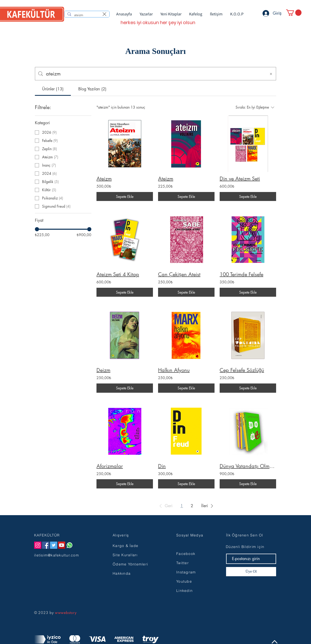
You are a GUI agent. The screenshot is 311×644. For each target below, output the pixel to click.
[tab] (53, 89)
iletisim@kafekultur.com (57, 555)
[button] (294, 13)
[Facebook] (46, 545)
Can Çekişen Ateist (179, 274)
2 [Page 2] (192, 506)
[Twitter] (54, 545)
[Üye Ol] (251, 572)
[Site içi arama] (154, 74)
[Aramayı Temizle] (271, 74)
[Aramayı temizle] (104, 14)
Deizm (103, 370)
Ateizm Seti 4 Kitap (118, 274)
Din (162, 466)
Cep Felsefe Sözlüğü (242, 370)
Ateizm (104, 179)
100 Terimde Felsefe (241, 274)
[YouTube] (62, 545)
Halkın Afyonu (174, 370)
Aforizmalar (110, 466)
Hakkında (122, 573)
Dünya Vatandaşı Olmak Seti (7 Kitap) (248, 466)
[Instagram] (38, 545)
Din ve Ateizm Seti (240, 179)
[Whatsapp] (70, 545)
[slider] (37, 229)
